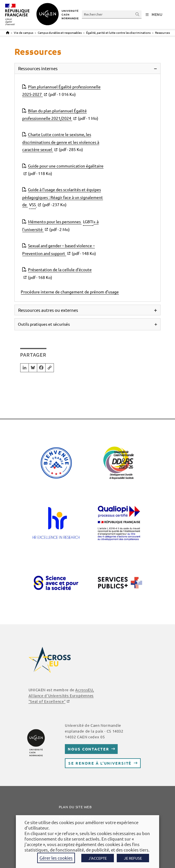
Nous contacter (88, 749)
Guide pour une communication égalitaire (64, 170)
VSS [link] (32, 204)
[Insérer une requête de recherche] (112, 14)
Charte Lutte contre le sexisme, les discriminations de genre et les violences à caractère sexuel (61, 142)
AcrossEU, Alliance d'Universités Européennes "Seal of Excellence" (61, 695)
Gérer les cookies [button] (56, 858)
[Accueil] (8, 32)
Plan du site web (75, 807)
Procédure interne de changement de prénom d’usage (70, 292)
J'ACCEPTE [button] (98, 858)
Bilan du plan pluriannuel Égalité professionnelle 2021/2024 (60, 115)
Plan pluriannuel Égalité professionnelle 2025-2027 (61, 91)
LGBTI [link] (88, 221)
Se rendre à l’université (100, 763)
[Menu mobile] (154, 15)
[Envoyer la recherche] (138, 14)
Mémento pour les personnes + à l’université (60, 226)
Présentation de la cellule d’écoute (58, 274)
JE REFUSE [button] (133, 858)
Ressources (162, 32)
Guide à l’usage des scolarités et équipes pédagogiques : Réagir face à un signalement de (63, 198)
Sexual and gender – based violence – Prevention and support (59, 250)
